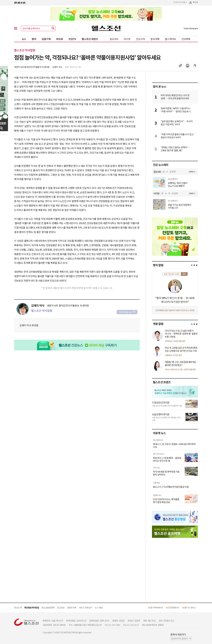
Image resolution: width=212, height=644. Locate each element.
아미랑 (127, 39)
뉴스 (24, 39)
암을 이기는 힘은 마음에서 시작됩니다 (180, 206)
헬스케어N (170, 39)
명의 (34, 39)
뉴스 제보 (99, 608)
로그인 (195, 2)
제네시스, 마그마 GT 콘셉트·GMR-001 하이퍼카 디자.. (174, 446)
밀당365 (114, 39)
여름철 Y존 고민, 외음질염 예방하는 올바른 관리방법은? (181, 363)
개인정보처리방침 (32, 608)
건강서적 (140, 39)
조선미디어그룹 (180, 2)
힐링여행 (155, 39)
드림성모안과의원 (161, 402)
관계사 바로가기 (178, 634)
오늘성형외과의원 (161, 414)
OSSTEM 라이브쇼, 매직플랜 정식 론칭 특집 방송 (166, 501)
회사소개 (18, 608)
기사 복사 (180, 65)
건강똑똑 (186, 39)
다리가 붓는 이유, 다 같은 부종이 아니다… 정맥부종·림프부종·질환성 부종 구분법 (181, 334)
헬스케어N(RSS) (156, 607)
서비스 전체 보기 (86, 608)
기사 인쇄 (188, 65)
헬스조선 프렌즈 (90, 39)
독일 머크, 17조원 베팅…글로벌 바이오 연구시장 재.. (167, 459)
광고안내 (61, 608)
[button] (192, 265)
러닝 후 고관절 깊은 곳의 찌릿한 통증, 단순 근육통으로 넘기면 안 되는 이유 (181, 349)
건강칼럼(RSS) (173, 607)
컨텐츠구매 (72, 608)
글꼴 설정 (195, 65)
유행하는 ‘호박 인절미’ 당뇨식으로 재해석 (178, 185)
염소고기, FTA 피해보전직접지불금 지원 (171, 487)
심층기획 (46, 39)
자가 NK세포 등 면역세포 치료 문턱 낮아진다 (166, 473)
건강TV (72, 39)
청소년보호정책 (48, 608)
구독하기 (192, 172)
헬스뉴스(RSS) (190, 607)
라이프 (60, 39)
